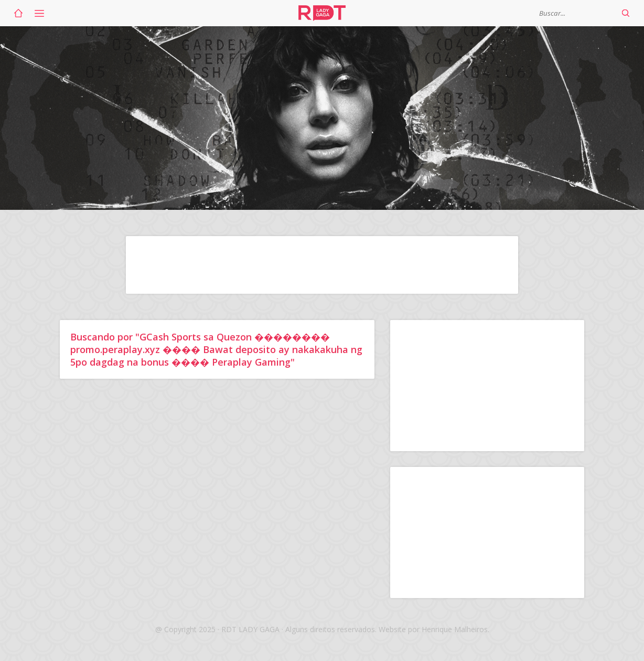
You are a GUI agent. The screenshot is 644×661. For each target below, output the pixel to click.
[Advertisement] (322, 265)
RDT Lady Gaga (322, 13)
